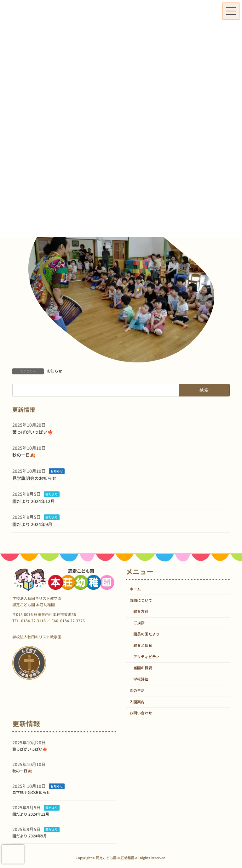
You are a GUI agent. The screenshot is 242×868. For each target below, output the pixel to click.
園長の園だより (147, 634)
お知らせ (55, 371)
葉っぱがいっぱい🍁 (33, 432)
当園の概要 (143, 668)
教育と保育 (143, 645)
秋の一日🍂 (24, 455)
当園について (141, 600)
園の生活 (137, 691)
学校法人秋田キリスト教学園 (37, 637)
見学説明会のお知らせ (34, 478)
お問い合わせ (141, 713)
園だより (52, 494)
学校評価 (141, 680)
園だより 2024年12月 (34, 501)
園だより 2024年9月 (32, 524)
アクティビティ (147, 657)
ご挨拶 (139, 623)
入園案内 (137, 702)
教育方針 (141, 612)
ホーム (135, 589)
